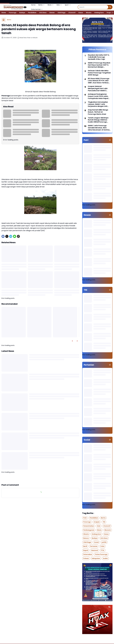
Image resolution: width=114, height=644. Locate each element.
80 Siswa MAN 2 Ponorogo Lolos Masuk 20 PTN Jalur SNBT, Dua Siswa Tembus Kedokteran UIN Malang (99, 81)
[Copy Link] (18, 236)
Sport (68, 5)
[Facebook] (3, 236)
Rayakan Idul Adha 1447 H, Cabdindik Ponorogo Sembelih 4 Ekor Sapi (99, 57)
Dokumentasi (37, 9)
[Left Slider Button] (72, 341)
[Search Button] (110, 7)
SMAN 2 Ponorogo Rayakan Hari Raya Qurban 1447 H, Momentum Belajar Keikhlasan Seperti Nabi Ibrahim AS (99, 65)
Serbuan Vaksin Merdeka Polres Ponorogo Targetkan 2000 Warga (99, 73)
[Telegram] (11, 236)
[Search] (93, 7)
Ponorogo (13, 13)
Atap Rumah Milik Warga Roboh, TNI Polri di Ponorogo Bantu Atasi (98, 112)
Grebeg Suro (99, 13)
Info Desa (43, 13)
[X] (7, 236)
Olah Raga (61, 13)
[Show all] (110, 140)
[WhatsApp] (15, 236)
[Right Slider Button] (112, 13)
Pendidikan (32, 13)
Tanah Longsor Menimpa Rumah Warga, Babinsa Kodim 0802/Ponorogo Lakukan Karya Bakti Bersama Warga (98, 120)
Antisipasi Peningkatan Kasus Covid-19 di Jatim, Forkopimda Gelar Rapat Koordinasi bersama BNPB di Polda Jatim (99, 96)
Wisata (89, 13)
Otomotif (72, 13)
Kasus (81, 13)
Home (33, 5)
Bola (59, 5)
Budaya (22, 13)
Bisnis (51, 5)
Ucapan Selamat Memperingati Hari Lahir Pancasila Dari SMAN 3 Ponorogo (98, 89)
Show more (40, 478)
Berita (42, 5)
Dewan (52, 13)
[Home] (4, 20)
